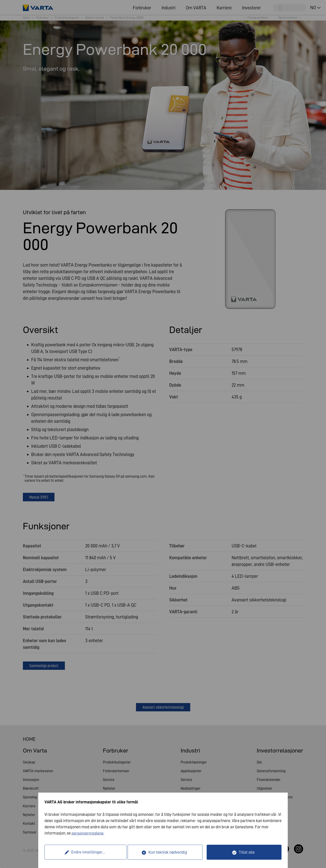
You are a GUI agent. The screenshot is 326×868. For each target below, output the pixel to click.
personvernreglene (88, 833)
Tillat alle (247, 852)
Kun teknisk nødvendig (168, 852)
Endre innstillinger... (87, 852)
